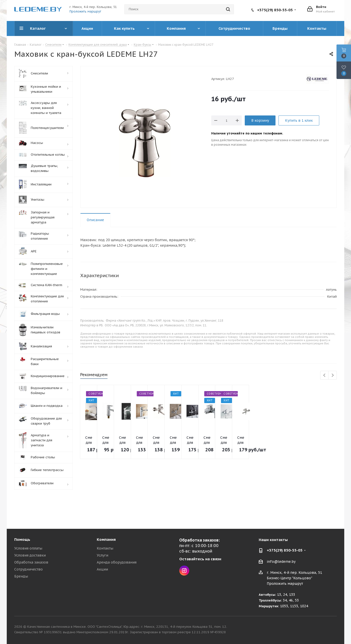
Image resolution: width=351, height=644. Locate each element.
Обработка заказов (31, 562)
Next (333, 375)
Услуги (102, 555)
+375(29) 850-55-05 (275, 10)
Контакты (105, 548)
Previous (325, 375)
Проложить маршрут (85, 11)
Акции (102, 569)
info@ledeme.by (281, 562)
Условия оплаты (28, 548)
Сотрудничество (28, 569)
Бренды (21, 576)
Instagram (184, 571)
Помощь (22, 539)
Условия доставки (30, 555)
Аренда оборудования (117, 562)
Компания (106, 539)
